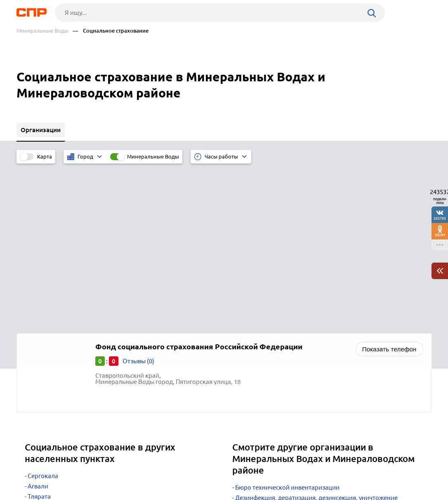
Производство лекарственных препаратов (297, 378)
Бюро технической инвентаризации (287, 325)
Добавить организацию (395, 469)
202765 (440, 218)
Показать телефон (389, 186)
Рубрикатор (32, 469)
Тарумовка (43, 344)
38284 (440, 235)
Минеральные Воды (42, 31)
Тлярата (39, 334)
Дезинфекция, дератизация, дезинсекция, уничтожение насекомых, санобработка (315, 338)
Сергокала (43, 313)
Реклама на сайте (141, 469)
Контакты (201, 469)
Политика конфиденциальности (127, 493)
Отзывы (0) (138, 198)
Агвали (38, 323)
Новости (83, 469)
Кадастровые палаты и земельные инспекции (302, 352)
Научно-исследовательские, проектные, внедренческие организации (315, 365)
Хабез (36, 354)
